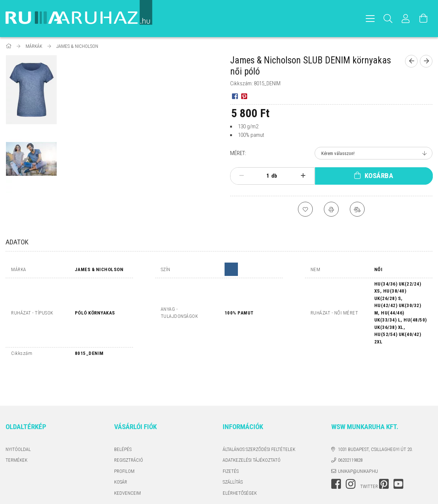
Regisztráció (129, 428)
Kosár (121, 450)
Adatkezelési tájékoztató (252, 428)
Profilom (124, 439)
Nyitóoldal (18, 417)
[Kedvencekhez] (305, 209)
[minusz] (242, 176)
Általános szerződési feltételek (259, 417)
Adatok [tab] (17, 242)
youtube (398, 452)
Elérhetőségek (240, 461)
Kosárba (379, 176)
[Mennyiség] (264, 176)
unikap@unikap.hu (358, 439)
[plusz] (303, 176)
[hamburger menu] (370, 19)
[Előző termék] (411, 61)
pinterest (384, 452)
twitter (369, 454)
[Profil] (406, 19)
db (274, 176)
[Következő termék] (426, 61)
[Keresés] (388, 19)
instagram (351, 452)
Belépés (123, 417)
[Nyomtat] (331, 209)
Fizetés (231, 439)
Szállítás (233, 450)
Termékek (16, 428)
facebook (336, 452)
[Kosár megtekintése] (424, 19)
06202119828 (350, 428)
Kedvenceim (127, 461)
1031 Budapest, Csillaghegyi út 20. (375, 417)
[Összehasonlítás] (357, 209)
